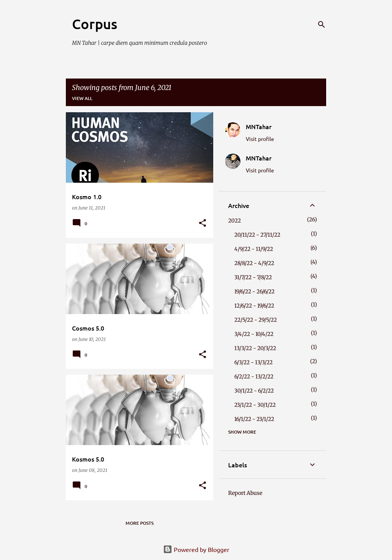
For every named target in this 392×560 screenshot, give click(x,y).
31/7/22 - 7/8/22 (253, 277)
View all (82, 98)
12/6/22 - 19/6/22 (254, 306)
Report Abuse (245, 493)
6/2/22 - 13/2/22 (254, 377)
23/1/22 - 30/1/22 (255, 405)
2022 (234, 221)
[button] (203, 224)
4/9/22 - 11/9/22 (254, 249)
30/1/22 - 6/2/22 (254, 391)
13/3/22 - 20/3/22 (255, 348)
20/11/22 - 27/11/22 (257, 235)
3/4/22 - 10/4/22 (254, 334)
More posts (140, 523)
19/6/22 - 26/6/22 (254, 291)
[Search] (322, 25)
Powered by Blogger (196, 549)
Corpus (95, 24)
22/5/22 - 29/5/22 (256, 320)
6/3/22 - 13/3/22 (253, 362)
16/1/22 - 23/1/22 (254, 419)
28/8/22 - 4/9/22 (254, 263)
